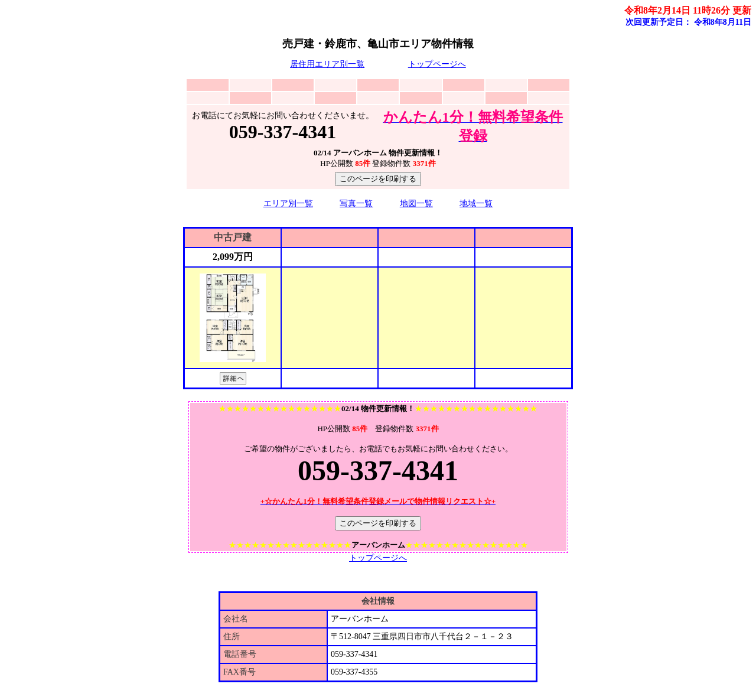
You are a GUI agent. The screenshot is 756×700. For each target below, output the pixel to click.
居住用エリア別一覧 (327, 64)
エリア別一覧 (288, 204)
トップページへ (437, 64)
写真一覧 (356, 204)
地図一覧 (416, 204)
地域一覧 (476, 204)
